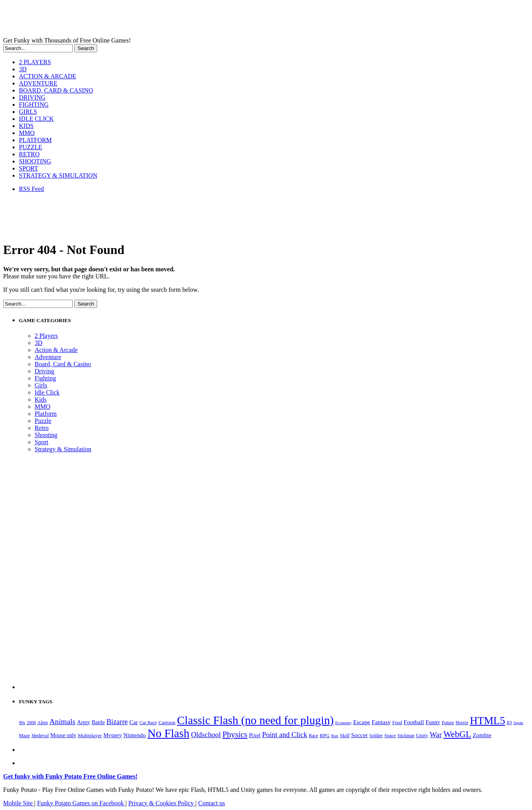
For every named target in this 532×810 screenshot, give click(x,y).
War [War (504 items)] (436, 735)
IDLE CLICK (36, 119)
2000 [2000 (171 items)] (31, 723)
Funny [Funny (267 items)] (433, 722)
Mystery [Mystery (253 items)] (113, 735)
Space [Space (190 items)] (390, 736)
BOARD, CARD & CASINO (56, 90)
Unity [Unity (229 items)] (422, 735)
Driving (44, 371)
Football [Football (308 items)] (414, 722)
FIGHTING (34, 105)
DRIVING (32, 97)
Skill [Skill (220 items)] (345, 735)
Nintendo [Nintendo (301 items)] (135, 735)
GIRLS (28, 112)
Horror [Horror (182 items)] (462, 723)
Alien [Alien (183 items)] (42, 723)
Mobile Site (19, 803)
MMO (27, 133)
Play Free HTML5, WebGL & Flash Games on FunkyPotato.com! (137, 20)
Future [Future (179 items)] (448, 723)
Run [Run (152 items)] (335, 736)
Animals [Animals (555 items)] (63, 722)
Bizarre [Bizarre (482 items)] (117, 722)
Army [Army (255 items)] (84, 722)
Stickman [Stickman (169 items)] (406, 736)
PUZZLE (31, 147)
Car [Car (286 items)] (134, 722)
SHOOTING (35, 161)
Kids (41, 399)
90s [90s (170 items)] (22, 723)
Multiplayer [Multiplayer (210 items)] (90, 736)
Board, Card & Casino (63, 364)
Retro (42, 428)
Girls (41, 385)
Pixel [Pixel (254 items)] (255, 735)
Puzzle (43, 421)
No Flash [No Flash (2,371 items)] (169, 733)
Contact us (212, 803)
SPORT (29, 168)
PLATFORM (35, 140)
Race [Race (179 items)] (314, 736)
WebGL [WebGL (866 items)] (457, 734)
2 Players (46, 336)
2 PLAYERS (35, 62)
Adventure (48, 357)
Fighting (45, 378)
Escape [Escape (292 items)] (362, 722)
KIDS (26, 126)
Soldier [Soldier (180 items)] (376, 736)
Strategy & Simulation (63, 449)
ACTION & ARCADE (48, 76)
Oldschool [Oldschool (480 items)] (206, 735)
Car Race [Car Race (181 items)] (148, 723)
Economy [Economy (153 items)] (343, 723)
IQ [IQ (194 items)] (509, 723)
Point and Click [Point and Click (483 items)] (285, 735)
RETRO (29, 154)
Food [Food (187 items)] (397, 723)
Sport (42, 442)
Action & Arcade (56, 350)
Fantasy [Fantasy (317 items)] (381, 722)
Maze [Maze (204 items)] (24, 736)
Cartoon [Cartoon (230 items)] (167, 722)
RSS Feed (31, 189)
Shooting (46, 435)
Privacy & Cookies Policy (162, 803)
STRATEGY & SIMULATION (58, 175)
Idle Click (47, 392)
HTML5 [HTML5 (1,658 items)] (487, 721)
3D (23, 69)
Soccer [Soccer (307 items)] (359, 735)
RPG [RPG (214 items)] (324, 735)
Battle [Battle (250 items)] (98, 722)
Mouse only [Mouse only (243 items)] (63, 735)
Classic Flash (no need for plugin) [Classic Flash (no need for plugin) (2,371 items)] (255, 720)
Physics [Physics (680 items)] (235, 734)
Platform (46, 414)
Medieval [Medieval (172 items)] (40, 736)
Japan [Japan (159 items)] (518, 723)
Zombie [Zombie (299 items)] (482, 735)
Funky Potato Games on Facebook (81, 803)
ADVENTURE (38, 83)
